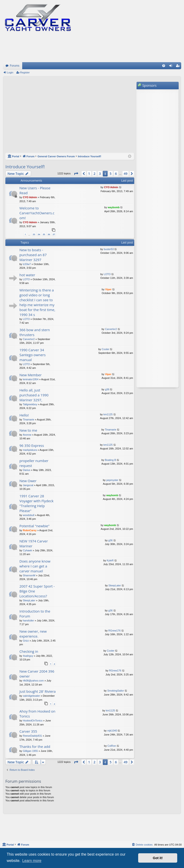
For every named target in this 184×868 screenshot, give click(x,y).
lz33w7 (27, 264)
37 (54, 234)
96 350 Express (32, 445)
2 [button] (94, 174)
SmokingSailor (116, 691)
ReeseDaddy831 (32, 736)
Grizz (26, 641)
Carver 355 (28, 731)
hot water (27, 275)
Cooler (105, 349)
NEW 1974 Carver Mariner (34, 543)
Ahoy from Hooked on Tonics (37, 714)
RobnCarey (30, 530)
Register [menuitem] (179, 67)
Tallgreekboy (30, 404)
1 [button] (89, 174)
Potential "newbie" (34, 526)
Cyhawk (27, 550)
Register (25, 72)
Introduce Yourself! (25, 167)
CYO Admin (30, 197)
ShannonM (29, 575)
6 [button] (116, 174)
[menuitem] (164, 66)
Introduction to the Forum (35, 614)
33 (34, 234)
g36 (107, 389)
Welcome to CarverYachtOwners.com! (37, 213)
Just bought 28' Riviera (38, 691)
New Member (31, 375)
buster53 (109, 249)
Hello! (24, 415)
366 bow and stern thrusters (35, 332)
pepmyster (112, 480)
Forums (15, 66)
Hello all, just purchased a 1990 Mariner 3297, (34, 395)
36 (49, 234)
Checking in (29, 651)
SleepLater (29, 600)
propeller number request (34, 463)
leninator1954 (31, 379)
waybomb (114, 207)
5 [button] (111, 174)
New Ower (28, 481)
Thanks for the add (35, 746)
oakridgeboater (31, 696)
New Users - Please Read (35, 190)
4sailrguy (28, 656)
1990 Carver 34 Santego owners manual (32, 355)
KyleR (110, 560)
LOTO (26, 279)
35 (44, 234)
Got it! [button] (158, 858)
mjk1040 (112, 731)
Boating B (111, 460)
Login (10, 72)
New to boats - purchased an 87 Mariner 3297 (33, 255)
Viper (108, 289)
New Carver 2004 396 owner (37, 674)
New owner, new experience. (33, 634)
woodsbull (29, 515)
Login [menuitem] (172, 67)
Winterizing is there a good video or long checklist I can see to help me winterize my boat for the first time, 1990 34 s (37, 302)
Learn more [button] (32, 861)
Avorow (27, 435)
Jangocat (28, 485)
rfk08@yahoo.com (33, 681)
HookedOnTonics (33, 721)
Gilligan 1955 (30, 751)
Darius (27, 470)
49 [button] (126, 174)
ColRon (112, 746)
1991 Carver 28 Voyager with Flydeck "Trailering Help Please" (36, 503)
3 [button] (100, 174)
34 (39, 234)
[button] (76, 174)
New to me (28, 430)
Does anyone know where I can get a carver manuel (35, 566)
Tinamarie (29, 420)
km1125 (108, 414)
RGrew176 (114, 631)
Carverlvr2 (29, 339)
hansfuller (29, 621)
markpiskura (30, 450)
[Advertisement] (70, 117)
